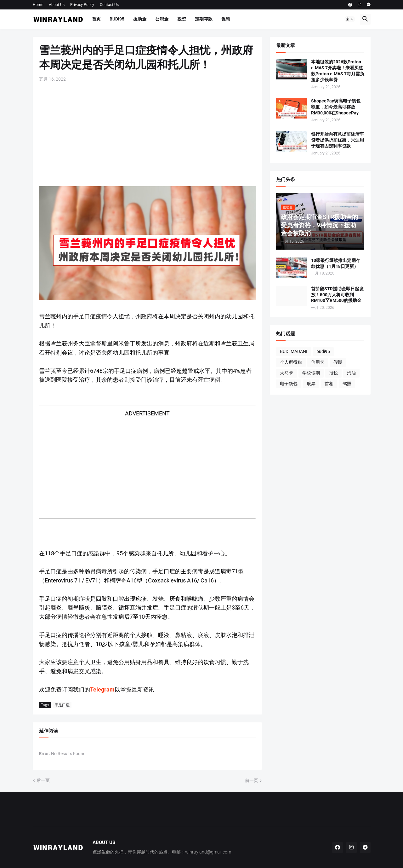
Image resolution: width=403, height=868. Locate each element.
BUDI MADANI (294, 351)
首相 (329, 384)
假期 (338, 362)
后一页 (43, 780)
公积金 (162, 19)
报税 (333, 373)
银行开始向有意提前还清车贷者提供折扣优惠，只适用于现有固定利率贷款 (338, 140)
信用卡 (318, 362)
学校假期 (311, 373)
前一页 (252, 780)
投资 (182, 19)
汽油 (351, 373)
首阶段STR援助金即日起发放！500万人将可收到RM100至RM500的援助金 (337, 295)
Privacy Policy (82, 5)
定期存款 (204, 19)
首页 (96, 19)
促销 (226, 19)
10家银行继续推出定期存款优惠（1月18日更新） (336, 263)
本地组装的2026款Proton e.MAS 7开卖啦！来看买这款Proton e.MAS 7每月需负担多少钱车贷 (338, 71)
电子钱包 (289, 384)
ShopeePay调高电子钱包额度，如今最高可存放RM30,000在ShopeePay (336, 107)
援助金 (140, 19)
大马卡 (287, 373)
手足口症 (62, 705)
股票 (311, 384)
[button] (350, 19)
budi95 (323, 351)
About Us (57, 5)
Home (38, 5)
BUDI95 (117, 19)
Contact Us (109, 5)
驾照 (347, 384)
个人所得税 (291, 362)
